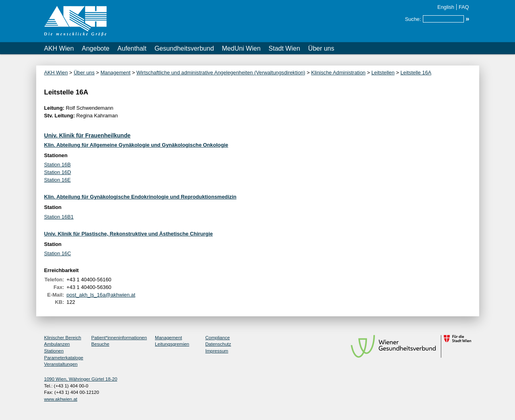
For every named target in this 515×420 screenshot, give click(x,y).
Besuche (100, 344)
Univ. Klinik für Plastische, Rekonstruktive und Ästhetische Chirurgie (129, 234)
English (446, 7)
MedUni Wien (241, 48)
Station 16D (58, 172)
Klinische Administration (338, 73)
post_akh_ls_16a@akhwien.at (101, 295)
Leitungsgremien (172, 344)
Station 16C (58, 253)
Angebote (96, 48)
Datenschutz (218, 344)
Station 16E (58, 180)
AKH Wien (59, 48)
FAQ (464, 7)
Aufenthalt (132, 48)
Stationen (54, 351)
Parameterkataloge (64, 358)
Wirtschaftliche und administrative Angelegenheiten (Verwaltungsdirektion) (221, 73)
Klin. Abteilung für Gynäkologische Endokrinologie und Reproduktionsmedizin (140, 197)
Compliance (217, 338)
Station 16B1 (59, 217)
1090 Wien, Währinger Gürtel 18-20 (81, 379)
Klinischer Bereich (63, 338)
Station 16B (58, 165)
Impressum (217, 351)
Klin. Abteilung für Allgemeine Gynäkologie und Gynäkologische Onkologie (136, 145)
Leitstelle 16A (416, 73)
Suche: (413, 19)
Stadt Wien (284, 48)
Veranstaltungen (61, 364)
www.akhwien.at (61, 399)
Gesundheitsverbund (184, 48)
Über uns (321, 48)
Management (116, 73)
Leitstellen (383, 73)
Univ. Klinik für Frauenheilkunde (88, 135)
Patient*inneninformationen (119, 338)
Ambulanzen (57, 344)
